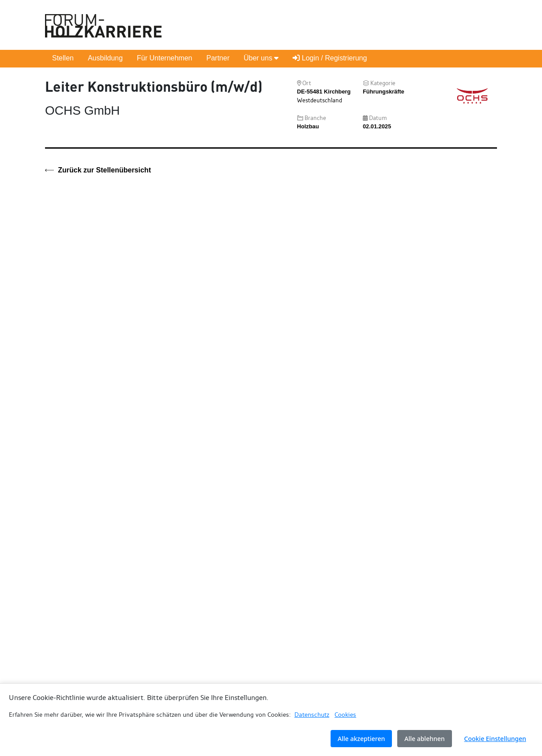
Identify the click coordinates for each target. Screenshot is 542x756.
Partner (218, 58)
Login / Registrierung (330, 58)
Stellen (63, 58)
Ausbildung (105, 58)
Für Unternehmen (164, 58)
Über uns (261, 58)
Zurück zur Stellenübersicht (98, 170)
